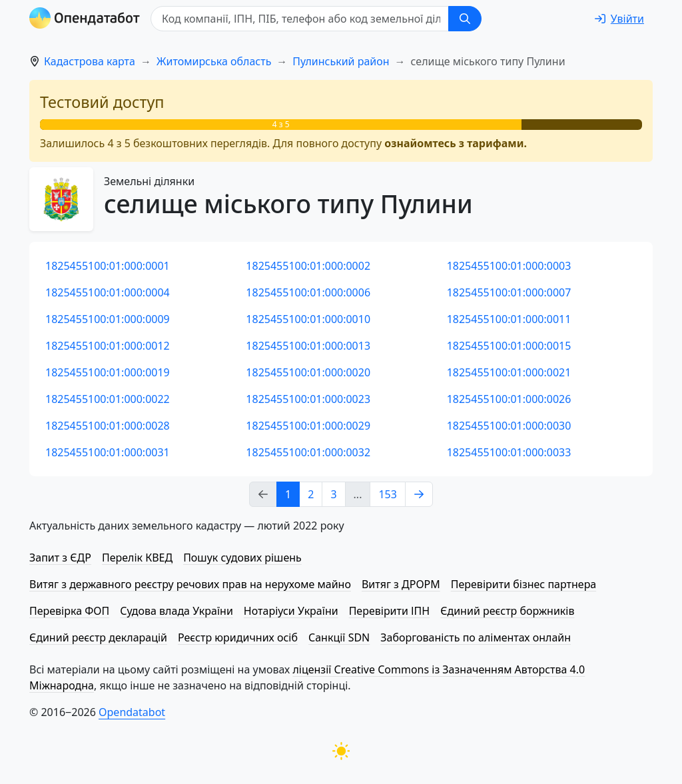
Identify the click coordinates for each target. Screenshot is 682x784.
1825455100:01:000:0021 (509, 372)
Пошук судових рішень (242, 558)
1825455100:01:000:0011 (509, 319)
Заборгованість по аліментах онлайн (476, 637)
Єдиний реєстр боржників (507, 611)
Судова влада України (176, 611)
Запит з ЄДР (60, 558)
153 (387, 494)
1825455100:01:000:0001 (108, 266)
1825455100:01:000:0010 (308, 319)
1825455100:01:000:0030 (509, 426)
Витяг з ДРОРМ (401, 584)
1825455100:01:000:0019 (108, 372)
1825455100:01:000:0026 (509, 399)
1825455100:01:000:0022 (108, 399)
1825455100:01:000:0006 (308, 292)
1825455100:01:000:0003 (509, 266)
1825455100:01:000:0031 (108, 452)
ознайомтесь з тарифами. (456, 143)
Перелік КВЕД (137, 558)
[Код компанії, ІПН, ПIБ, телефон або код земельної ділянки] (300, 19)
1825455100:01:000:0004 (108, 292)
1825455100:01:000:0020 (308, 372)
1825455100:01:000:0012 (108, 346)
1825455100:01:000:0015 (509, 346)
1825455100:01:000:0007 (509, 292)
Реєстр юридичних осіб (238, 637)
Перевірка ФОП (69, 611)
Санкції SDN (339, 637)
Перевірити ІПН (390, 611)
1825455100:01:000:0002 (308, 266)
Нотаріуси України (291, 611)
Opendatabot (132, 712)
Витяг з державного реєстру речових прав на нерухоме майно (190, 584)
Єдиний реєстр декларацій (98, 637)
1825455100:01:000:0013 (308, 346)
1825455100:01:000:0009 (108, 319)
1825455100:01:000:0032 (308, 452)
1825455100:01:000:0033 (509, 452)
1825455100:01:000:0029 (308, 426)
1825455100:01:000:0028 (108, 426)
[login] (619, 19)
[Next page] (419, 494)
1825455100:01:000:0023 (308, 399)
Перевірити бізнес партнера (523, 584)
